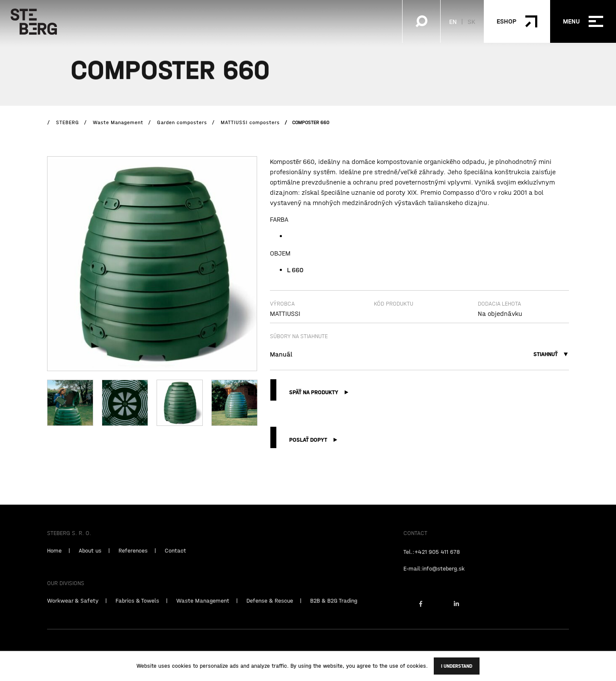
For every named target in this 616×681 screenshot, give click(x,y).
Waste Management (203, 609)
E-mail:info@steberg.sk (434, 577)
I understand (457, 666)
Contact (175, 559)
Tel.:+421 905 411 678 (432, 560)
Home (54, 559)
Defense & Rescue (270, 609)
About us (90, 559)
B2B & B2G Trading (334, 609)
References (133, 559)
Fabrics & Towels (137, 609)
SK (471, 21)
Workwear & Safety (73, 609)
